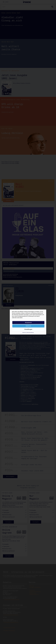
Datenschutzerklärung (30, 333)
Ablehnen (28, 326)
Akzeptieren (28, 323)
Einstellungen (28, 329)
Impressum (24, 333)
